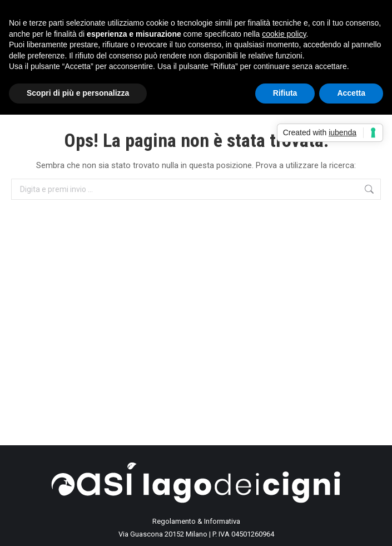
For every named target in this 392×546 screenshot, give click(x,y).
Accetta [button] (351, 93)
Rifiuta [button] (285, 93)
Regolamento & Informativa (196, 521)
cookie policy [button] (284, 34)
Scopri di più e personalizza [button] (78, 93)
